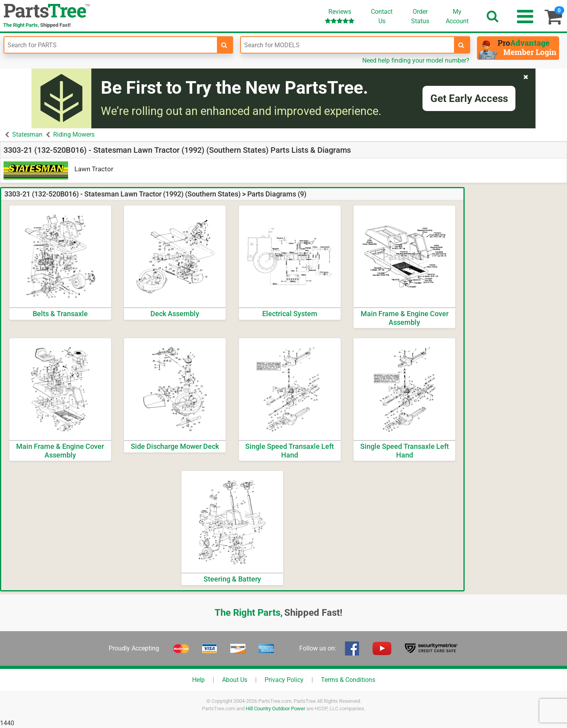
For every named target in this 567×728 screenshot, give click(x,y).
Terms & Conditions (348, 680)
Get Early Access (469, 98)
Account (457, 16)
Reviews (340, 16)
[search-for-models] (461, 45)
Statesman (27, 134)
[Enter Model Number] (347, 45)
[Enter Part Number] (111, 45)
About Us (235, 680)
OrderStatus (420, 16)
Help (198, 680)
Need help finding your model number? (416, 60)
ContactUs (382, 16)
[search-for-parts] (224, 45)
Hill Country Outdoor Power (275, 709)
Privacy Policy (284, 680)
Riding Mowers (74, 134)
